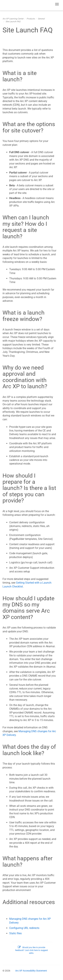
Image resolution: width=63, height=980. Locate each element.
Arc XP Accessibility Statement (31, 971)
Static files (15, 933)
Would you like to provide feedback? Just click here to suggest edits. (32, 950)
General (41, 19)
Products (31, 19)
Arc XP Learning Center (13, 19)
